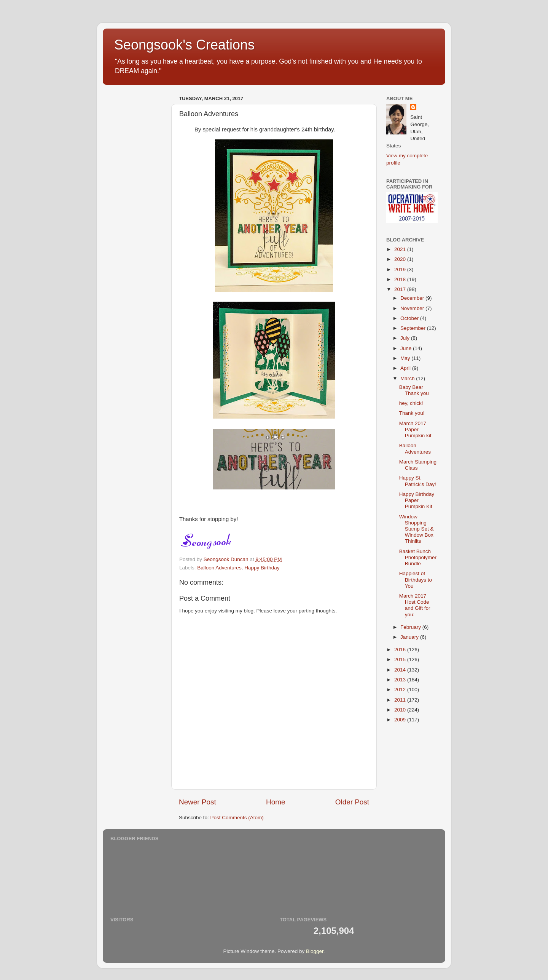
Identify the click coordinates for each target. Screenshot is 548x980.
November (413, 308)
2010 (401, 710)
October (410, 318)
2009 (401, 720)
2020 (401, 259)
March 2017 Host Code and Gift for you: (415, 605)
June (407, 348)
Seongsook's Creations (184, 45)
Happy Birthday (262, 568)
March (408, 378)
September (414, 328)
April (406, 368)
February (411, 627)
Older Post (352, 802)
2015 (401, 659)
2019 (401, 269)
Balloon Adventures (219, 568)
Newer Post (198, 802)
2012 (401, 690)
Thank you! (412, 413)
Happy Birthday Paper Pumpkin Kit (417, 500)
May (406, 358)
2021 (401, 249)
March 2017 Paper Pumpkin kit (415, 429)
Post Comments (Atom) (237, 818)
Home (276, 802)
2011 (401, 700)
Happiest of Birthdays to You (416, 580)
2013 (401, 680)
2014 (401, 670)
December (413, 298)
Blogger (315, 951)
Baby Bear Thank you (414, 390)
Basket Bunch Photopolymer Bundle (418, 557)
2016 (401, 650)
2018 (401, 279)
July (406, 338)
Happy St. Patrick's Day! (418, 481)
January (410, 637)
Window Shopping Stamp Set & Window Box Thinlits (417, 529)
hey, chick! (411, 403)
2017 (401, 289)
